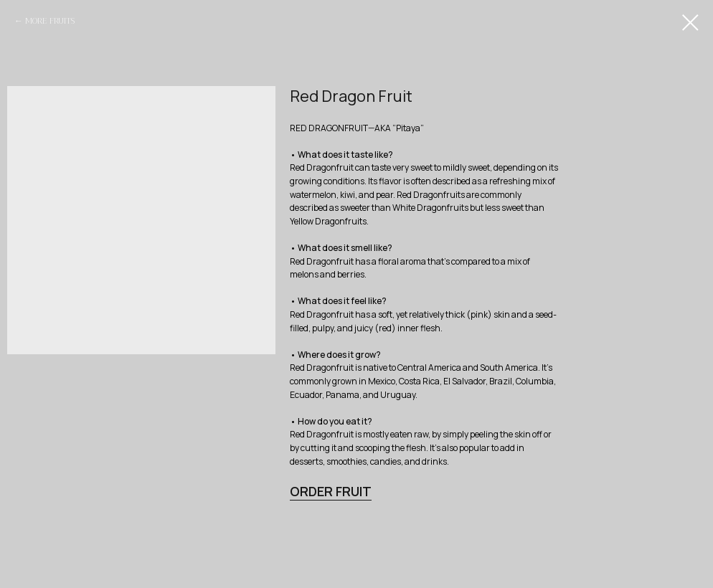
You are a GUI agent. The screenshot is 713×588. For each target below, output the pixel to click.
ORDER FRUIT (331, 491)
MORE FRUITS (50, 21)
